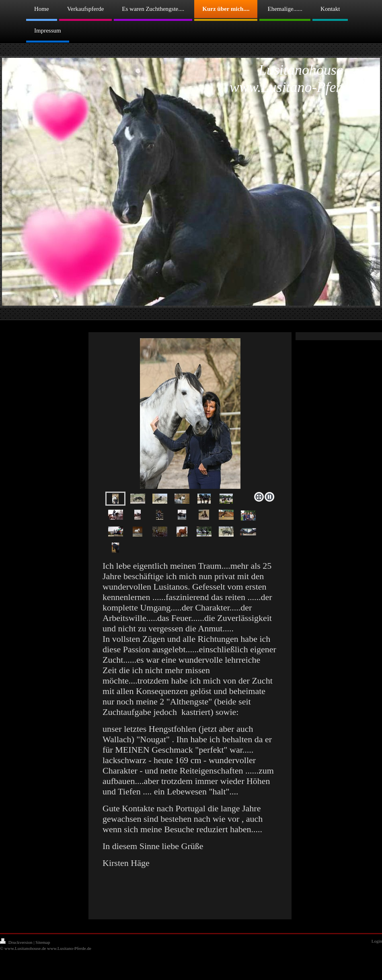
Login (377, 941)
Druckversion (17, 942)
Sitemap (43, 942)
